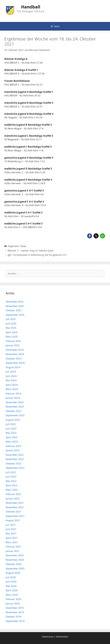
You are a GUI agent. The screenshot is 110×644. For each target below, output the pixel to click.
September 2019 (15, 621)
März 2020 (12, 595)
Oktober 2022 (14, 463)
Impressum (48, 637)
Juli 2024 (11, 372)
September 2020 (15, 568)
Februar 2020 (13, 599)
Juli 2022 (11, 472)
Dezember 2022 (15, 455)
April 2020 (12, 590)
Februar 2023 (13, 446)
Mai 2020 (11, 586)
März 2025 (12, 337)
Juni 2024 (11, 376)
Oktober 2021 (14, 512)
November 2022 (15, 459)
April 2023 (12, 437)
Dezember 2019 (15, 608)
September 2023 (15, 415)
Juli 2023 (11, 424)
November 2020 (15, 560)
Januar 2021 (13, 551)
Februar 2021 (13, 547)
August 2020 (13, 573)
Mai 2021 (11, 533)
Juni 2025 (11, 324)
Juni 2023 (11, 428)
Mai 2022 (11, 481)
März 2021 (12, 542)
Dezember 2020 (15, 555)
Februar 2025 (13, 341)
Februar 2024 (13, 393)
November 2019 (15, 612)
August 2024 (13, 367)
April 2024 (12, 385)
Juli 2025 (11, 319)
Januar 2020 (13, 603)
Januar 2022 (13, 498)
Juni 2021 (11, 529)
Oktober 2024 (14, 359)
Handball (31, 7)
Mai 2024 (11, 380)
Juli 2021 (11, 525)
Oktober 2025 (14, 310)
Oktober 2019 (14, 617)
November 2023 (15, 407)
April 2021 (12, 538)
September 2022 (15, 468)
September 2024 (15, 363)
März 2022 (12, 490)
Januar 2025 (13, 345)
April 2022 (12, 485)
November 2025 (15, 306)
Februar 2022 (13, 494)
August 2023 (13, 420)
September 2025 (15, 315)
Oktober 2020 (14, 564)
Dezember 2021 (15, 503)
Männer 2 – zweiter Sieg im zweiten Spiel (30, 251)
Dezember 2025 (15, 302)
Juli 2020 (11, 577)
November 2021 (15, 507)
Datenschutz (62, 637)
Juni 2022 (11, 477)
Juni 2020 (11, 582)
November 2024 (15, 354)
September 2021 (15, 516)
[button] (90, 236)
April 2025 (12, 332)
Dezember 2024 (15, 350)
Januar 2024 (13, 398)
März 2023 (12, 442)
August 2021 (13, 520)
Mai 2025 (11, 328)
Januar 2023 (13, 450)
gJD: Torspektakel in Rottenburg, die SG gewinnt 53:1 (37, 255)
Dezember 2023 (15, 402)
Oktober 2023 (14, 411)
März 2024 (12, 389)
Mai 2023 (11, 433)
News (23, 246)
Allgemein (13, 246)
